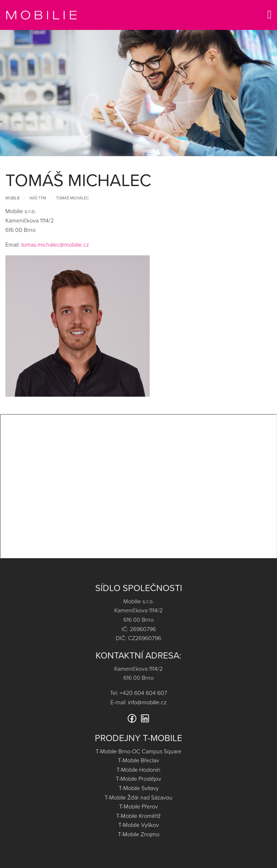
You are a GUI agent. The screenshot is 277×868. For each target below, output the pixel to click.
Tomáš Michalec (72, 198)
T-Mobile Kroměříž (138, 816)
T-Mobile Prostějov (138, 779)
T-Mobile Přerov (138, 806)
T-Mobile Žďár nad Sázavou (138, 797)
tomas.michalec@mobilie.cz (55, 244)
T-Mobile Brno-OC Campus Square (138, 751)
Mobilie (13, 198)
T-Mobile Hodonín (138, 770)
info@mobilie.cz (147, 702)
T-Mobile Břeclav (138, 760)
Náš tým (38, 198)
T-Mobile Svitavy (139, 788)
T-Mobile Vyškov (139, 825)
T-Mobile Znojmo (139, 834)
